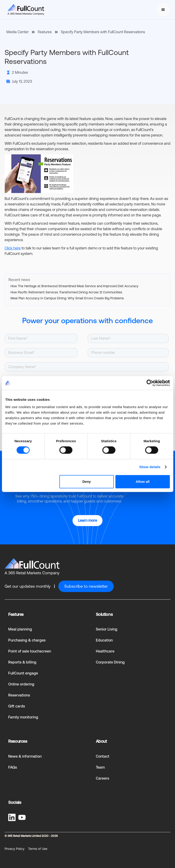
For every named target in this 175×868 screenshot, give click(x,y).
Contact (103, 756)
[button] (163, 10)
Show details (150, 467)
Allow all (143, 482)
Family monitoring (23, 717)
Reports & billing (22, 662)
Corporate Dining (110, 662)
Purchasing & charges (27, 640)
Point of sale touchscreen (30, 651)
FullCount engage (23, 673)
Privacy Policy (15, 849)
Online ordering (21, 684)
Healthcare (105, 651)
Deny (87, 482)
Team (100, 767)
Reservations (19, 695)
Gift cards (17, 706)
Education (104, 640)
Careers (102, 778)
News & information (25, 756)
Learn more (87, 520)
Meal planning (20, 629)
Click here (13, 248)
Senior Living (107, 629)
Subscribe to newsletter (86, 586)
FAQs (13, 767)
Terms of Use (38, 849)
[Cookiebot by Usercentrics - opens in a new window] (150, 383)
